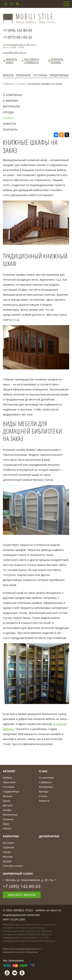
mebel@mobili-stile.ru (15, 52)
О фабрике (11, 101)
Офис (6, 824)
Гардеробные (59, 75)
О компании (12, 95)
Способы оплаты (13, 866)
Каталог (9, 771)
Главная (8, 84)
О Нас (43, 771)
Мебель (8, 75)
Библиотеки (10, 815)
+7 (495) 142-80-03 (17, 30)
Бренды (8, 112)
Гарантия (8, 847)
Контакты (10, 130)
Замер (7, 852)
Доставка (8, 843)
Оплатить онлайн (56, 61)
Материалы (11, 106)
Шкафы (7, 810)
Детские (8, 805)
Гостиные (40, 75)
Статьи (21, 84)
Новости (10, 124)
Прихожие (23, 75)
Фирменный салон (18, 874)
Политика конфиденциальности (21, 949)
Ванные (7, 796)
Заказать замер (10, 61)
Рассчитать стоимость (30, 61)
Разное (7, 828)
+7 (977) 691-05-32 (17, 37)
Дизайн (7, 861)
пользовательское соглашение (21, 952)
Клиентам (11, 836)
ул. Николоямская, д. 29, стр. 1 (20, 44)
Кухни (7, 801)
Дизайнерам (49, 836)
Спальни (8, 819)
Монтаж (8, 857)
